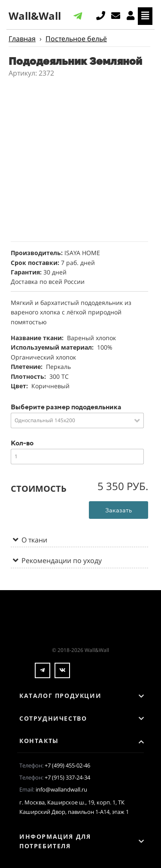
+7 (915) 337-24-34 (67, 777)
